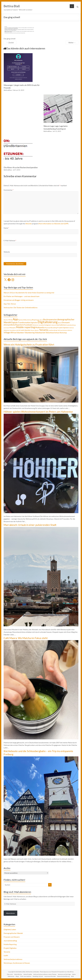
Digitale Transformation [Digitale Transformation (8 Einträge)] (21, 323)
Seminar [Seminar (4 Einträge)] (72, 328)
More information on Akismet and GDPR (53, 224)
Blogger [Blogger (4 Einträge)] (37, 320)
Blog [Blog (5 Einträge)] (33, 320)
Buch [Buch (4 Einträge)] (41, 320)
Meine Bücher (18, 974)
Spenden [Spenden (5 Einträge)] (28, 330)
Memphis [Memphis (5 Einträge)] (13, 328)
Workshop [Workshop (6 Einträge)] (63, 333)
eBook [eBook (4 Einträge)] (60, 323)
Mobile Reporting (10, 944)
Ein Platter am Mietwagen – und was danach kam (22, 296)
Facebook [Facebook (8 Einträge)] (28, 325)
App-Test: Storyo (10, 304)
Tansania (7, 952)
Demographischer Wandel (13, 933)
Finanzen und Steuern (12, 937)
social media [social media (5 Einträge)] (20, 330)
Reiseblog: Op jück (38, 976)
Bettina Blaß (12, 6)
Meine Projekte (28, 974)
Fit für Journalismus (26, 976)
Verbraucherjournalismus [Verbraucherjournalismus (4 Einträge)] (65, 330)
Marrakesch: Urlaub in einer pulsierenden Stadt (30, 525)
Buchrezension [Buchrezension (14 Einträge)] (50, 319)
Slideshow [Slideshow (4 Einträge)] (6, 330)
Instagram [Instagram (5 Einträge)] (48, 325)
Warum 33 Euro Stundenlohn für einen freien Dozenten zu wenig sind (29, 293)
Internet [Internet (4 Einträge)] (54, 325)
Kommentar (9, 190)
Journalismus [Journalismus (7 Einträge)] (61, 325)
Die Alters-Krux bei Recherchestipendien (21, 167)
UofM (6, 955)
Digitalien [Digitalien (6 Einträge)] (34, 323)
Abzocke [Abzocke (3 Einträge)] (6, 320)
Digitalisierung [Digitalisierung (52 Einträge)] (48, 322)
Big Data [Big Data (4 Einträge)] (21, 320)
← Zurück (10, 42)
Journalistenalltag (10, 941)
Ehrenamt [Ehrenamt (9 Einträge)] (66, 322)
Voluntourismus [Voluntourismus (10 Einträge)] (52, 333)
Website (7, 252)
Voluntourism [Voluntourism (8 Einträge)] (40, 333)
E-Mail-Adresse (10, 240)
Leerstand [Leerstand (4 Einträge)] (6, 328)
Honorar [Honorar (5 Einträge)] (35, 325)
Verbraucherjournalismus (13, 959)
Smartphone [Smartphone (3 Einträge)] (13, 330)
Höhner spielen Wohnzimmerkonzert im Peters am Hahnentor (38, 412)
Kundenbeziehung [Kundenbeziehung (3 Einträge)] (71, 325)
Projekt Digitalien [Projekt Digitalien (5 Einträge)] (63, 328)
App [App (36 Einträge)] (15, 319)
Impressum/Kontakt (50, 976)
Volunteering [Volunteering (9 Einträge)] (30, 333)
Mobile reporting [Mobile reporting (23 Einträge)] (25, 327)
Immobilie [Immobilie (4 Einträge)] (41, 325)
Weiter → (72, 42)
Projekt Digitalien (10, 948)
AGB (72, 976)
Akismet (28, 224)
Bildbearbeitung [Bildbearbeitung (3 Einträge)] (27, 320)
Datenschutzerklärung (63, 976)
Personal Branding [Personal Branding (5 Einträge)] (51, 328)
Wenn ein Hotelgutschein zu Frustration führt (29, 344)
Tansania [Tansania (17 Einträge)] (44, 330)
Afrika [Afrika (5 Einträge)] (10, 320)
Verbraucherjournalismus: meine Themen (45, 974)
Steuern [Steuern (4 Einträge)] (37, 330)
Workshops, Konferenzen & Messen (17, 963)
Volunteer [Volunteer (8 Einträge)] (20, 333)
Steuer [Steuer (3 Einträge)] (32, 330)
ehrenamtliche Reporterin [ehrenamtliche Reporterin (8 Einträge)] (14, 325)
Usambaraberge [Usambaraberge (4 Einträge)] (53, 330)
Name (6, 228)
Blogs (17, 976)
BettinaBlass (8, 90)
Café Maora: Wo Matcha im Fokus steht (26, 638)
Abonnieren (10, 913)
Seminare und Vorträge (64, 974)
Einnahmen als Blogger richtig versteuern (19, 300)
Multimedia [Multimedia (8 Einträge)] (40, 328)
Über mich (10, 974)
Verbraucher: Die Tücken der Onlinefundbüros (21, 307)
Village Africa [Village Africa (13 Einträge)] (10, 332)
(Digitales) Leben (10, 929)
